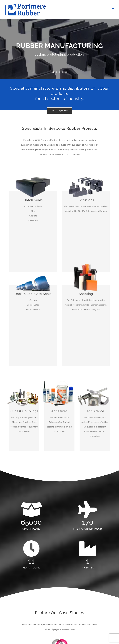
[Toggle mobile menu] (113, 8)
